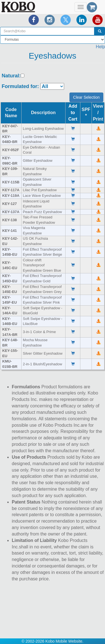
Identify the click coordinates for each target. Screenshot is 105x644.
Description (43, 113)
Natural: (11, 76)
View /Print (98, 113)
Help (100, 47)
